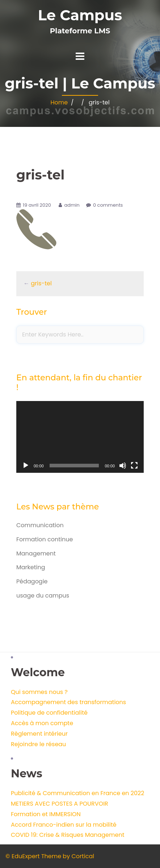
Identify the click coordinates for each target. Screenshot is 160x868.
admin (72, 205)
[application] (80, 437)
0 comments (108, 205)
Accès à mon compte (42, 723)
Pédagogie (32, 581)
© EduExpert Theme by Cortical (50, 856)
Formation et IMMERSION (46, 814)
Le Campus (80, 15)
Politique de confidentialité (49, 713)
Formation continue (45, 539)
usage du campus (43, 596)
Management (36, 553)
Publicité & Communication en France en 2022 (77, 793)
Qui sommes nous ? (39, 692)
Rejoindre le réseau (38, 744)
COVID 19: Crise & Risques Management (68, 835)
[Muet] (123, 466)
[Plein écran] (134, 466)
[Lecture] (26, 466)
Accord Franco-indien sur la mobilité (64, 825)
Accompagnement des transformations (68, 702)
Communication (40, 525)
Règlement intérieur (39, 734)
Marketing (31, 567)
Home (59, 102)
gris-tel (41, 283)
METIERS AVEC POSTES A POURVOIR (60, 804)
